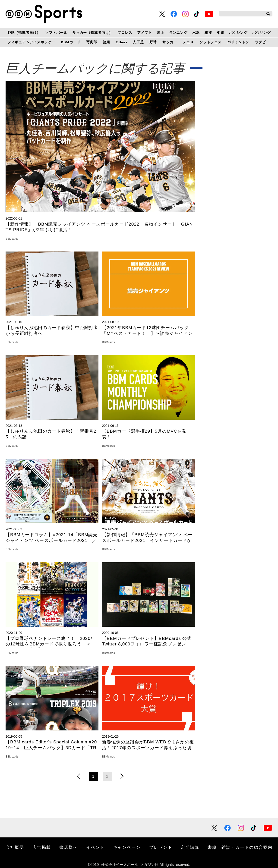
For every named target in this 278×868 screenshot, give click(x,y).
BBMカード (71, 42)
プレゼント (161, 847)
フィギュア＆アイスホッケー (31, 42)
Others (122, 42)
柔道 (221, 33)
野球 (153, 42)
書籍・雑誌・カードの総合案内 (240, 847)
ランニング (178, 33)
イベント (95, 847)
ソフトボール (56, 33)
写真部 (92, 42)
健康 (106, 42)
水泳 (196, 33)
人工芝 (138, 42)
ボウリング (261, 33)
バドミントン (238, 42)
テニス (188, 42)
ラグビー (262, 42)
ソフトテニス (210, 42)
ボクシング (238, 33)
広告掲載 (42, 847)
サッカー (170, 42)
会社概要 (15, 847)
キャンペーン (127, 847)
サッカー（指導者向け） (93, 33)
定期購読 (190, 847)
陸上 (161, 33)
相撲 (208, 33)
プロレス (125, 33)
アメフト (144, 33)
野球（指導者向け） (24, 33)
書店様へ (69, 847)
